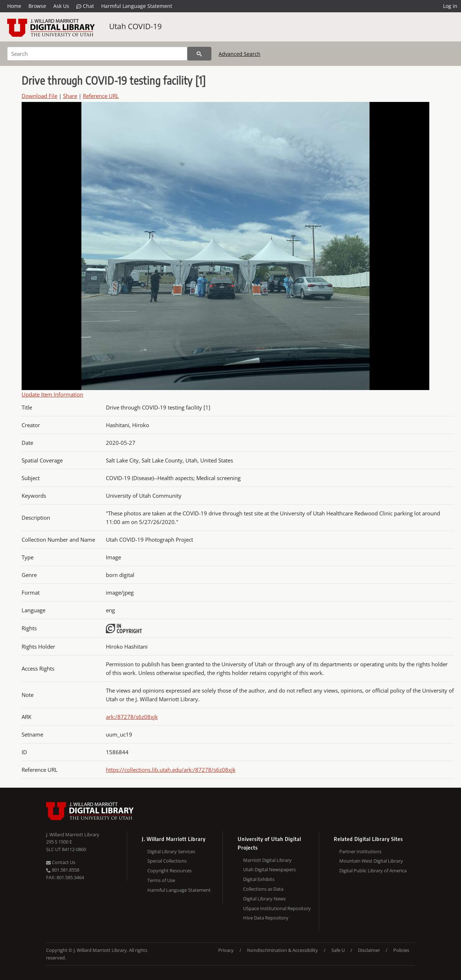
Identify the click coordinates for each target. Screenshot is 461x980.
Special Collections (167, 861)
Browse (37, 6)
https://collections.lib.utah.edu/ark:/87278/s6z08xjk (171, 770)
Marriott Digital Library (267, 860)
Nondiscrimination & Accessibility (283, 950)
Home (14, 6)
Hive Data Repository (266, 918)
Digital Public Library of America (373, 871)
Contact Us (61, 862)
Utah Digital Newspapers (269, 869)
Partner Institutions (360, 851)
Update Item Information (52, 394)
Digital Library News (264, 899)
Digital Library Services (171, 851)
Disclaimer (369, 950)
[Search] (97, 54)
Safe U (338, 950)
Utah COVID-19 (135, 26)
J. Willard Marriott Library (73, 834)
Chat (85, 6)
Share (70, 96)
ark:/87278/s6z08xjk (132, 717)
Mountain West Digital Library (371, 861)
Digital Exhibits (259, 879)
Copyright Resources (169, 871)
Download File (39, 96)
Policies (401, 950)
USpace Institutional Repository (277, 908)
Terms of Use (161, 880)
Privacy (226, 950)
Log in (450, 6)
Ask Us (61, 6)
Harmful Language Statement (137, 6)
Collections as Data (263, 889)
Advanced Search (240, 54)
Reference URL (101, 96)
